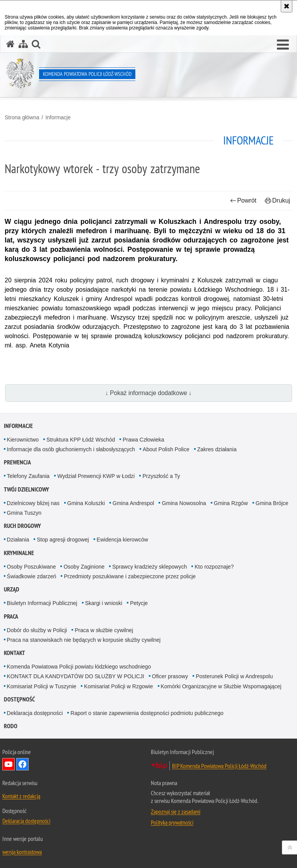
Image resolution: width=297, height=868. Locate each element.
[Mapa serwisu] (23, 44)
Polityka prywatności (172, 822)
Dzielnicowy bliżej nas (33, 503)
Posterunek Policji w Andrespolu (234, 676)
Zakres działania (217, 449)
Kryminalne (19, 553)
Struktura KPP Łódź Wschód (81, 440)
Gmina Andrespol (133, 503)
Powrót (243, 200)
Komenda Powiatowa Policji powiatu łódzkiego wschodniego (79, 667)
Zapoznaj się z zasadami (176, 811)
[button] (283, 45)
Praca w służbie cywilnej (104, 630)
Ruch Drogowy (22, 526)
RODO (11, 726)
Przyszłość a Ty (161, 476)
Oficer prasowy (170, 676)
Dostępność (19, 699)
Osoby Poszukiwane (32, 567)
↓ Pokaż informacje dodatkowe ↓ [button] (148, 393)
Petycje (139, 603)
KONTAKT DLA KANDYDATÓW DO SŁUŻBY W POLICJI (76, 676)
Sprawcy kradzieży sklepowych (149, 567)
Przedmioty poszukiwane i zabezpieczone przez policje (130, 576)
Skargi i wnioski (104, 603)
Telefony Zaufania (28, 476)
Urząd (12, 589)
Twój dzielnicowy (26, 489)
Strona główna (22, 117)
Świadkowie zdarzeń (32, 576)
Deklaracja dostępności (35, 713)
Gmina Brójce (272, 503)
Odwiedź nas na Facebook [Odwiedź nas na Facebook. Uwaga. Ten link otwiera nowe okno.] (22, 764)
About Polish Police (166, 449)
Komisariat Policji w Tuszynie (42, 686)
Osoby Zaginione (84, 567)
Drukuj (277, 200)
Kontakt (15, 653)
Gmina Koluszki (86, 503)
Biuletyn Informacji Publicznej (42, 603)
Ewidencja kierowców (122, 540)
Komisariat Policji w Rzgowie (118, 686)
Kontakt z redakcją (21, 796)
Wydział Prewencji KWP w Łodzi (96, 476)
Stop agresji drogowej (63, 540)
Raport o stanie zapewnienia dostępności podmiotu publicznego (147, 713)
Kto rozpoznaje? (214, 567)
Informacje (58, 117)
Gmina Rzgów (231, 503)
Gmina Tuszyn (24, 513)
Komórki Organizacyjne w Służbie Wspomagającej (221, 686)
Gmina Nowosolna (184, 503)
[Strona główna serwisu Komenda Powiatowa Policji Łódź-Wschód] (10, 44)
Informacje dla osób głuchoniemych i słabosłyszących (71, 449)
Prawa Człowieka (143, 440)
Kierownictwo (23, 440)
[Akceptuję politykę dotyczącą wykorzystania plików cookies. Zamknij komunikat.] (287, 6)
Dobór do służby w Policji (37, 630)
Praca (11, 616)
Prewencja (17, 462)
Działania (18, 540)
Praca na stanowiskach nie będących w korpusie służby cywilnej (84, 640)
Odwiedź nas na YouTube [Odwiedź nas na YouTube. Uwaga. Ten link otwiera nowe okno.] (9, 764)
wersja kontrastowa (22, 852)
